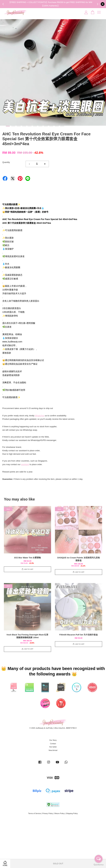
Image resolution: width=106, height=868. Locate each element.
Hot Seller (53, 747)
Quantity (6, 162)
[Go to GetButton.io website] (99, 865)
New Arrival (53, 750)
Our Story (53, 740)
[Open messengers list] (99, 859)
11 (62, 126)
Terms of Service (35, 813)
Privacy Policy (48, 813)
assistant (25, 464)
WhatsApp (40, 416)
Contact (53, 744)
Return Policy (60, 813)
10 (57, 126)
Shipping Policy (72, 813)
